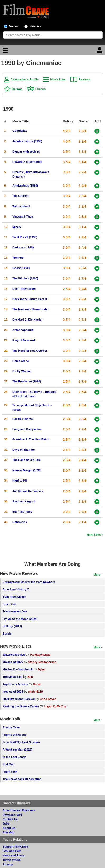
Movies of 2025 (13, 662)
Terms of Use (12, 860)
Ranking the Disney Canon (21, 706)
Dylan (42, 669)
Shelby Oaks (11, 727)
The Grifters (20, 196)
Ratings (17, 89)
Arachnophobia (23, 330)
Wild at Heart (21, 206)
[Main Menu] (5, 52)
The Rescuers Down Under (30, 309)
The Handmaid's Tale (27, 460)
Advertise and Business (19, 810)
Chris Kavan (48, 699)
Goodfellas (20, 131)
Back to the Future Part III (30, 299)
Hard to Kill (20, 480)
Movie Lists (58, 79)
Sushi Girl (9, 604)
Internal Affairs (22, 512)
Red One (8, 764)
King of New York (24, 340)
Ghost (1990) (21, 268)
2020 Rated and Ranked (19, 699)
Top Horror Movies (15, 684)
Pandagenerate (40, 655)
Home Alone (21, 361)
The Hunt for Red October (30, 351)
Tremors (18, 258)
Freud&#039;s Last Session (21, 742)
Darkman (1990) (23, 247)
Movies (14, 26)
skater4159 (36, 692)
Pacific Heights (23, 419)
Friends (40, 89)
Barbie (7, 634)
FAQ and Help (12, 851)
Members (35, 26)
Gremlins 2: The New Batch (31, 439)
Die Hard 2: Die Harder (28, 320)
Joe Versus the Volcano (28, 491)
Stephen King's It (24, 501)
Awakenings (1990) (25, 185)
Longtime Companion (27, 429)
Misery (17, 227)
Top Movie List (13, 677)
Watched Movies (14, 655)
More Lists (94, 535)
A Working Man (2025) (17, 749)
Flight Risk (10, 772)
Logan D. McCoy (55, 706)
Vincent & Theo (23, 217)
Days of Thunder (24, 450)
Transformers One (15, 611)
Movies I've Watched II (18, 669)
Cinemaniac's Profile (25, 79)
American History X (16, 589)
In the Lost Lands (14, 757)
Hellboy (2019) (12, 626)
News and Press (14, 855)
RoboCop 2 (20, 522)
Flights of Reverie (15, 735)
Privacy (8, 864)
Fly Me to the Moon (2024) (20, 619)
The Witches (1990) (25, 278)
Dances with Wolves (26, 151)
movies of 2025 (13, 692)
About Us (9, 828)
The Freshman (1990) (27, 381)
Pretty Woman (22, 371)
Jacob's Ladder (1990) (27, 141)
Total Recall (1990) (25, 237)
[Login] (100, 52)
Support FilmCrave (15, 847)
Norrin (37, 684)
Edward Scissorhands (27, 162)
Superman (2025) (14, 597)
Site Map (8, 832)
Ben (30, 677)
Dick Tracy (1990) (24, 289)
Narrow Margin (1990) (27, 470)
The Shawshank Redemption (22, 779)
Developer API (12, 815)
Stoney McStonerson (42, 662)
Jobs (6, 823)
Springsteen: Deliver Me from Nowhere (29, 582)
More (97, 575)
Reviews (84, 79)
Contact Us (10, 819)
